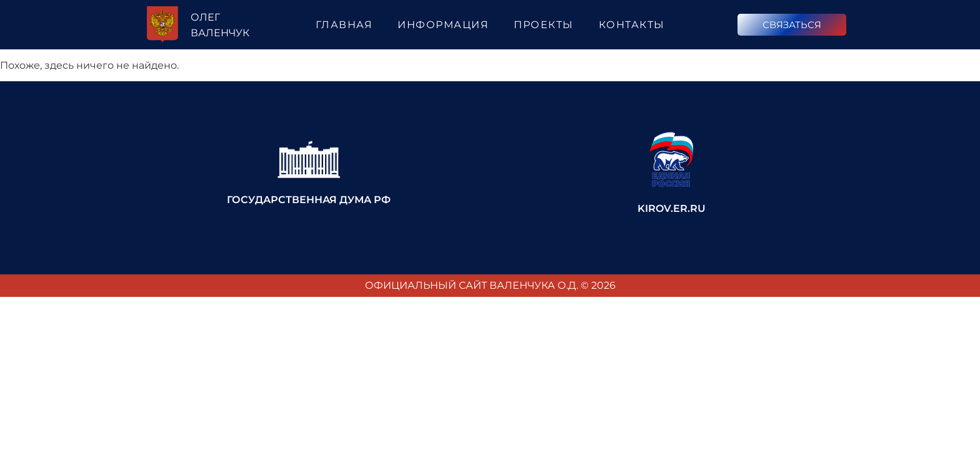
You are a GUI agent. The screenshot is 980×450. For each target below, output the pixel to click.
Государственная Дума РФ (309, 200)
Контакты (632, 25)
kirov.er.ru (672, 208)
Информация (443, 25)
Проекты (544, 25)
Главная (344, 25)
